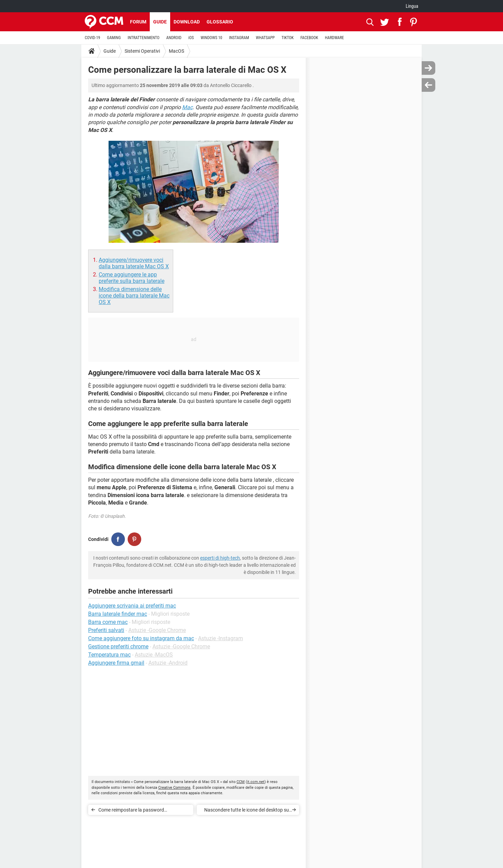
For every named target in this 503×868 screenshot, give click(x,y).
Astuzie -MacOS (154, 655)
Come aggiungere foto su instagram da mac (141, 638)
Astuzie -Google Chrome (157, 630)
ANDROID (174, 38)
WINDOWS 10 (211, 38)
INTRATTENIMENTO (144, 38)
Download (187, 22)
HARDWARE (335, 38)
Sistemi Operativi (142, 51)
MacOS (176, 51)
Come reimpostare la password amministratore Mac (131, 811)
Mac (187, 107)
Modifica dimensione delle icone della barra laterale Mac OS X (134, 296)
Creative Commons (174, 788)
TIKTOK (288, 38)
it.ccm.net (256, 782)
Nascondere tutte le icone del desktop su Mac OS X (247, 811)
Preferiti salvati (106, 630)
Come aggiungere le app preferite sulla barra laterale (132, 278)
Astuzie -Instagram (221, 638)
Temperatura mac (109, 655)
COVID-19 (92, 38)
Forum (138, 22)
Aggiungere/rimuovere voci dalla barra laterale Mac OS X (134, 263)
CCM (241, 782)
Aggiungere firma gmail (116, 663)
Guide (160, 22)
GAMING (114, 38)
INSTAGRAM (239, 38)
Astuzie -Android (168, 663)
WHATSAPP (265, 38)
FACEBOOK (309, 38)
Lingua (412, 6)
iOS (191, 38)
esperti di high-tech (220, 558)
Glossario (220, 22)
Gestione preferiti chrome (118, 646)
